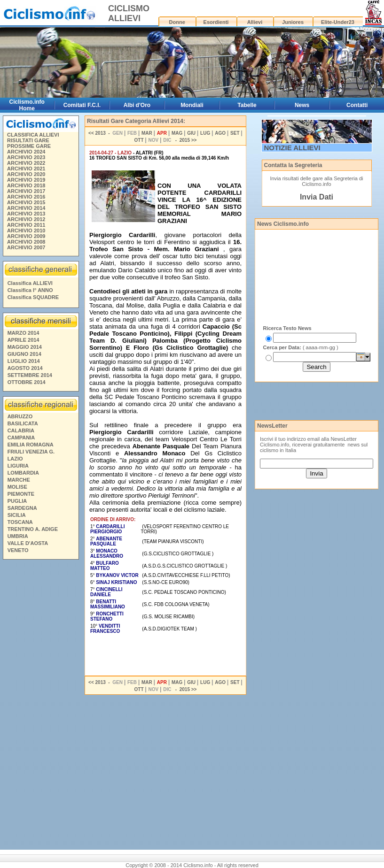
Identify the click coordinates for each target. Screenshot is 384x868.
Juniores (293, 22)
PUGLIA (17, 501)
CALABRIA (21, 430)
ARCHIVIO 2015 (26, 202)
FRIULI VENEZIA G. (31, 452)
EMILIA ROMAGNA (31, 445)
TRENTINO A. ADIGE (33, 529)
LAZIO (15, 459)
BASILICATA (23, 423)
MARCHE (19, 480)
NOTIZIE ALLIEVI (292, 148)
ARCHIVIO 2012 (26, 219)
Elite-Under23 (338, 22)
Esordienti (216, 22)
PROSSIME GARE (29, 146)
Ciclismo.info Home (27, 105)
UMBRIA (18, 536)
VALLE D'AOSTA (28, 543)
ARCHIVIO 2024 (26, 152)
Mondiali (192, 105)
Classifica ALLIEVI (30, 283)
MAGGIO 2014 (25, 347)
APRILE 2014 (24, 340)
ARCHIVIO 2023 (26, 157)
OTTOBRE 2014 (27, 382)
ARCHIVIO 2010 (26, 230)
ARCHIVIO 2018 (26, 185)
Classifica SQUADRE (33, 297)
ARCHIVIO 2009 (26, 236)
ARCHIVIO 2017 (26, 191)
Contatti (357, 105)
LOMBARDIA (23, 473)
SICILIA (17, 515)
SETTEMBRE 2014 (30, 375)
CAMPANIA (21, 438)
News (302, 105)
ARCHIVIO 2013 (26, 214)
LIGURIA (18, 466)
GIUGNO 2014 (24, 354)
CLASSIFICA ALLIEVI (33, 135)
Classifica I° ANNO (30, 290)
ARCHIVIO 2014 (26, 208)
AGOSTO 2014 (25, 368)
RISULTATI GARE (28, 140)
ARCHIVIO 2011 (26, 225)
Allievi (255, 22)
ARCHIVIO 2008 (26, 242)
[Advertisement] (40, 706)
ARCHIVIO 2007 (26, 247)
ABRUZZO (20, 416)
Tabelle (247, 105)
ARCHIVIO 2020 (26, 174)
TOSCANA (20, 522)
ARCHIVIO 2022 (26, 163)
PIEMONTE (21, 494)
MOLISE (17, 487)
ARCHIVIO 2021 (26, 169)
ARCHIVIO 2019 (26, 180)
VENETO (18, 550)
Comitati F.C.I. (82, 105)
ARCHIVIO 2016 (26, 197)
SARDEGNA (22, 508)
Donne (177, 22)
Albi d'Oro (137, 105)
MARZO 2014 (24, 333)
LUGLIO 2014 (24, 361)
